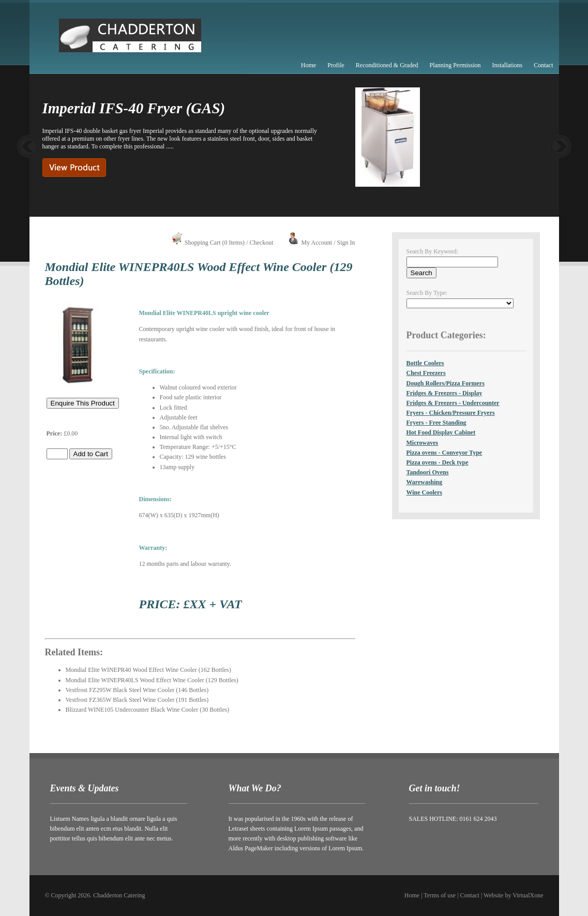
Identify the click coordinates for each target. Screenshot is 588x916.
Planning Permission (455, 65)
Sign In (346, 243)
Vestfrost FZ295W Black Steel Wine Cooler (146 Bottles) (137, 690)
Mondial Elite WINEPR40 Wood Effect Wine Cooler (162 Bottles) (148, 670)
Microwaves (423, 443)
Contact (543, 65)
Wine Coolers (424, 492)
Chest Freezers (426, 373)
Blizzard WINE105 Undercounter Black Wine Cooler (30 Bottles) (148, 710)
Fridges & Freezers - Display (444, 393)
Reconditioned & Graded (387, 65)
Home (308, 65)
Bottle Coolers (425, 363)
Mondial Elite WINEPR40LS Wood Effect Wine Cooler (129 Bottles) (152, 680)
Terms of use (440, 895)
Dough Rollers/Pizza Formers (446, 383)
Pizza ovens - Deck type (438, 462)
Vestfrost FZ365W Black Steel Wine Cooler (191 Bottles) (137, 700)
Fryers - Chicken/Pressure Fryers (451, 413)
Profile (336, 65)
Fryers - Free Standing (436, 423)
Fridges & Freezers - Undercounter (453, 403)
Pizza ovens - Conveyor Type (444, 453)
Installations (508, 65)
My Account (316, 243)
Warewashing (425, 482)
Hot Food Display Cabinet (441, 432)
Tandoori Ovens (428, 472)
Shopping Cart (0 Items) (215, 243)
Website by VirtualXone (513, 895)
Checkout (261, 243)
